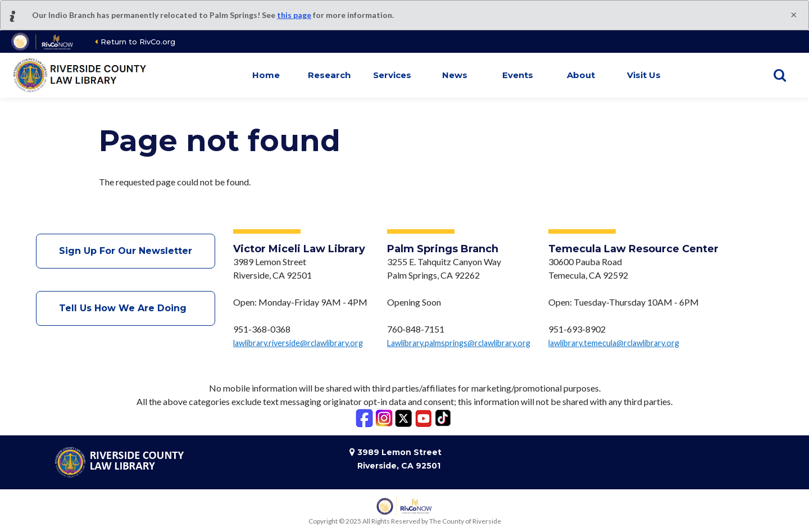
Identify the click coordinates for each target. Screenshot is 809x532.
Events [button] (518, 75)
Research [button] (329, 75)
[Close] (794, 14)
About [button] (581, 75)
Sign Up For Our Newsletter (126, 251)
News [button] (455, 75)
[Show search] (780, 75)
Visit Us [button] (644, 75)
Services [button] (392, 75)
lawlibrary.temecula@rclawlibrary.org (614, 343)
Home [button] (266, 75)
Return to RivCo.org (138, 42)
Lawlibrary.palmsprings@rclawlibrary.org (459, 343)
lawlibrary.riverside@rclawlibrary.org (298, 343)
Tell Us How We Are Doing (126, 308)
